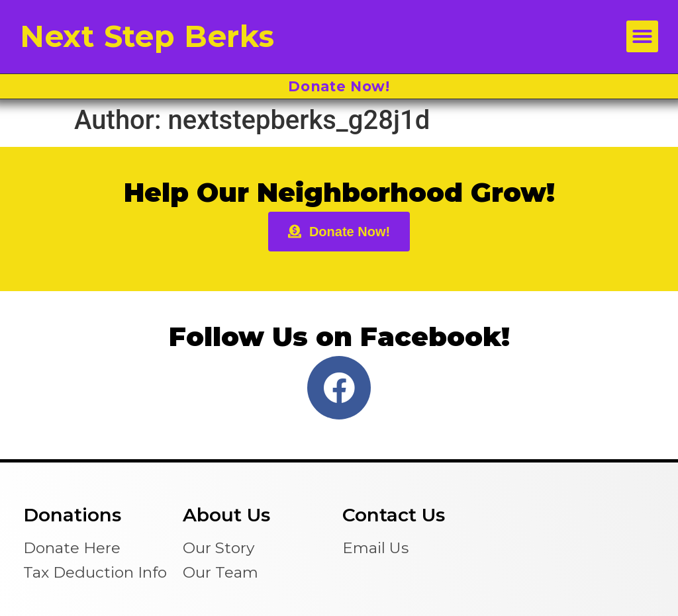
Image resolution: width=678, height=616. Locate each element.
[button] (642, 36)
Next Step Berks (147, 36)
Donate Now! (339, 86)
